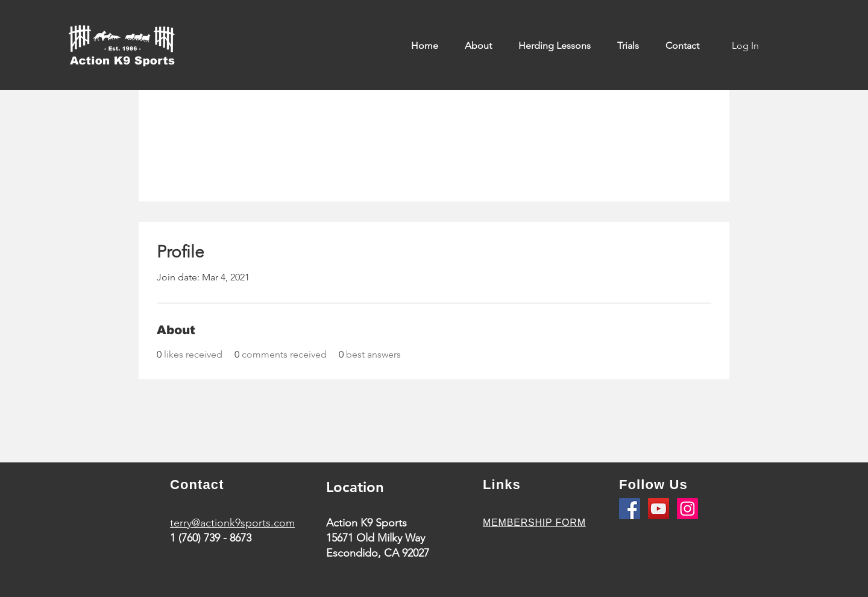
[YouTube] (659, 509)
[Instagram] (687, 509)
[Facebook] (630, 509)
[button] (483, 46)
